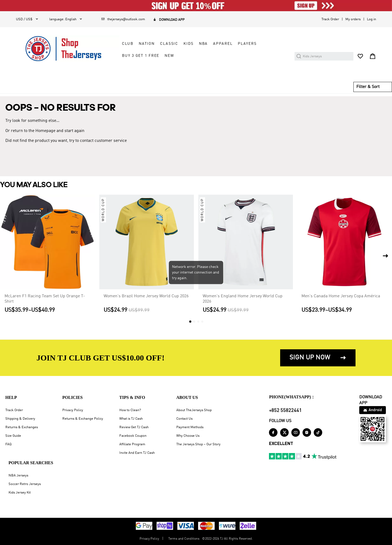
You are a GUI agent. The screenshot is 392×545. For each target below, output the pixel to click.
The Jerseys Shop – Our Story (198, 444)
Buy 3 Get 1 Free (141, 56)
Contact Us (184, 419)
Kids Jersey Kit (20, 493)
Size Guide (13, 436)
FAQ (8, 444)
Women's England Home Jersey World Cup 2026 (243, 299)
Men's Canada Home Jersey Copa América (341, 296)
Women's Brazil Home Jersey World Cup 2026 (146, 296)
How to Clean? (130, 410)
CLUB (128, 44)
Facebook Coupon (133, 436)
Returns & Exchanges (22, 427)
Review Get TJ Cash (134, 427)
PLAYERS (247, 44)
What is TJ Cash (131, 419)
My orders (353, 19)
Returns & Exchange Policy (83, 419)
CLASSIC (169, 44)
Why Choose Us (188, 436)
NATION (147, 44)
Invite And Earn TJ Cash (137, 453)
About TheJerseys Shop (194, 410)
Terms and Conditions (184, 539)
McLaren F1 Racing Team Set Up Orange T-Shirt (45, 299)
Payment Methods (190, 427)
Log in (371, 19)
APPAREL (223, 44)
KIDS (188, 44)
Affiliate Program (132, 444)
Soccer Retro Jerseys (25, 484)
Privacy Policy (73, 410)
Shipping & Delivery (20, 419)
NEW (169, 56)
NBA (203, 44)
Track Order (330, 19)
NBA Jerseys (18, 476)
